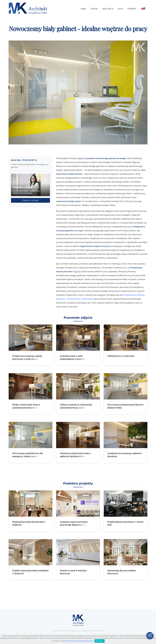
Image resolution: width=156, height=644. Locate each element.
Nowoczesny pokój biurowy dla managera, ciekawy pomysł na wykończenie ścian (28, 456)
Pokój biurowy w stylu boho (121, 356)
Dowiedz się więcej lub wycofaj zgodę (80, 641)
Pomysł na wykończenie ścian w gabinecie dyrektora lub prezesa (76, 455)
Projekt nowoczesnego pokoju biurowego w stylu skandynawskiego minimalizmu (30, 359)
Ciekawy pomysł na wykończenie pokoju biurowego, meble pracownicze (76, 408)
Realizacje (108, 9)
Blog (120, 9)
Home (83, 9)
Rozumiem (100, 641)
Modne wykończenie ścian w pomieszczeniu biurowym (26, 406)
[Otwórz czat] (150, 636)
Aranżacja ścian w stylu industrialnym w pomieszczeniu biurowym (76, 359)
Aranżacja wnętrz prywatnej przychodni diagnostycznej (74, 523)
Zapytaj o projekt (31, 200)
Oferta (94, 9)
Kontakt (132, 9)
